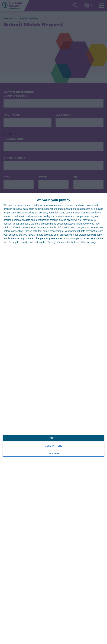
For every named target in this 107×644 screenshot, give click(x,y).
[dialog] (53, 419)
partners (21, 205)
